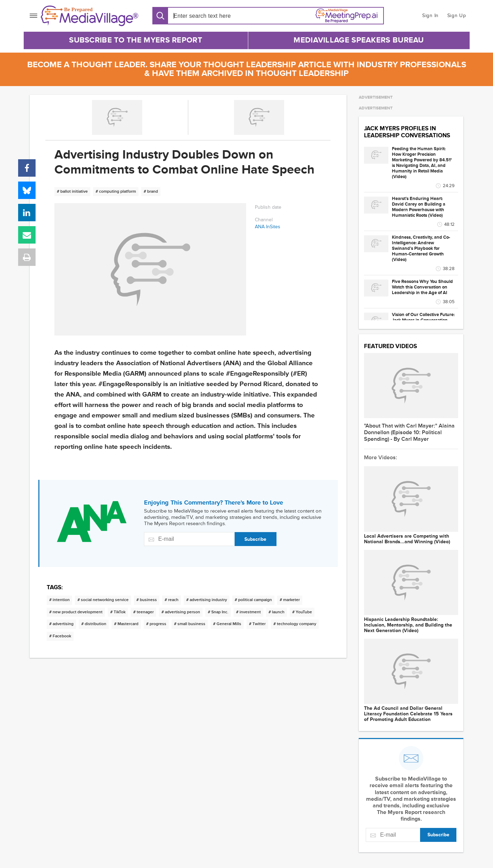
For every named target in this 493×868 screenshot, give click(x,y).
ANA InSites (268, 227)
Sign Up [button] (457, 16)
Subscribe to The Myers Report (136, 40)
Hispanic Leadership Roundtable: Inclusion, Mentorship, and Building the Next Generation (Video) (408, 625)
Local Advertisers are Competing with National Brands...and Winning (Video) (407, 539)
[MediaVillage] (90, 16)
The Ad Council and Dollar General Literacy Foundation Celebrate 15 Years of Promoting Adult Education (408, 714)
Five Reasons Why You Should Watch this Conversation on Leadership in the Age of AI (422, 287)
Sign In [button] (430, 16)
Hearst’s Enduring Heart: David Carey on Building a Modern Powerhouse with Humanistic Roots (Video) (419, 207)
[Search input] (214, 16)
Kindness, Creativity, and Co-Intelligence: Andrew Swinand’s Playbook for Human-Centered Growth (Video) (421, 248)
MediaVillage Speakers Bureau (359, 40)
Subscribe (255, 539)
